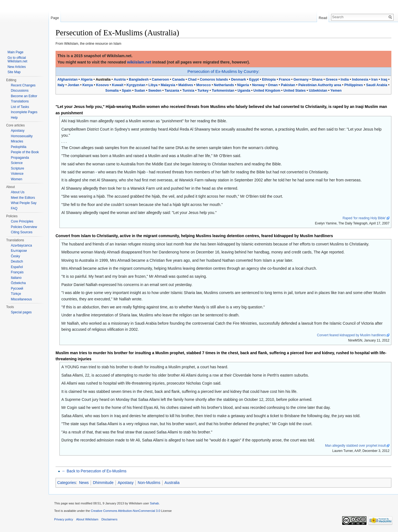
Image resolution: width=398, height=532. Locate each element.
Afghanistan (68, 80)
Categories (67, 483)
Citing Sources (22, 232)
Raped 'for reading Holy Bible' (364, 218)
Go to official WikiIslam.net (17, 60)
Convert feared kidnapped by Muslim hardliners (351, 335)
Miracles (17, 141)
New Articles (17, 67)
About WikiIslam (87, 519)
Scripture (17, 168)
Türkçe (16, 294)
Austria (120, 80)
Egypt (254, 80)
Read (323, 18)
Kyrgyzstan (136, 85)
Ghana (317, 80)
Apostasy (126, 483)
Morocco (203, 85)
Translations (20, 101)
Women (16, 179)
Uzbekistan (318, 91)
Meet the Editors (23, 198)
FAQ (14, 208)
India (345, 80)
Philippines (354, 85)
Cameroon (160, 80)
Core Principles (22, 221)
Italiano (16, 278)
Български (19, 251)
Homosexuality (22, 136)
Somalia (112, 91)
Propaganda (20, 158)
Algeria (87, 80)
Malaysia (168, 85)
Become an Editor (24, 96)
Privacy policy (64, 519)
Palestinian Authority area (320, 85)
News (84, 483)
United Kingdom (267, 91)
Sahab (154, 503)
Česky (15, 256)
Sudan (140, 91)
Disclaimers (109, 519)
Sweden (155, 91)
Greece (332, 80)
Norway (258, 85)
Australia (172, 483)
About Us (18, 192)
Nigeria (243, 85)
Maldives (186, 85)
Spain (127, 91)
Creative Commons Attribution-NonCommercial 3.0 (125, 511)
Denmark (239, 80)
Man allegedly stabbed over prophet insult (355, 446)
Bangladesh (139, 80)
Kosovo (102, 85)
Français (17, 272)
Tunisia (188, 91)
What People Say (24, 203)
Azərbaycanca (21, 245)
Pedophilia (19, 147)
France (285, 80)
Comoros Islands (214, 80)
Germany (301, 80)
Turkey (203, 91)
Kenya (88, 85)
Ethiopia (269, 80)
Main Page (15, 52)
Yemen (336, 91)
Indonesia (360, 80)
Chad (192, 80)
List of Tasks (20, 107)
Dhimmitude (103, 483)
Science (17, 163)
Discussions (20, 91)
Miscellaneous (21, 299)
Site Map (14, 72)
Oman (273, 85)
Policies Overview (24, 227)
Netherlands (224, 85)
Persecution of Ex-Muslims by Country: (223, 71)
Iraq (384, 80)
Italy (61, 85)
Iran (375, 80)
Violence (17, 174)
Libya (153, 85)
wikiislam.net (139, 62)
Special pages (21, 312)
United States (295, 91)
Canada (179, 80)
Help (14, 118)
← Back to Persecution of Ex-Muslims (94, 471)
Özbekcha (18, 283)
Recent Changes (23, 85)
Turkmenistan (223, 91)
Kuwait (118, 85)
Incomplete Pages (24, 112)
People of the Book (25, 152)
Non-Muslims (149, 483)
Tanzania (172, 91)
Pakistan (288, 85)
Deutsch (17, 261)
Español (17, 267)
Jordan (74, 85)
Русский (17, 289)
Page (55, 18)
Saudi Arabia (377, 85)
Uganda (244, 91)
